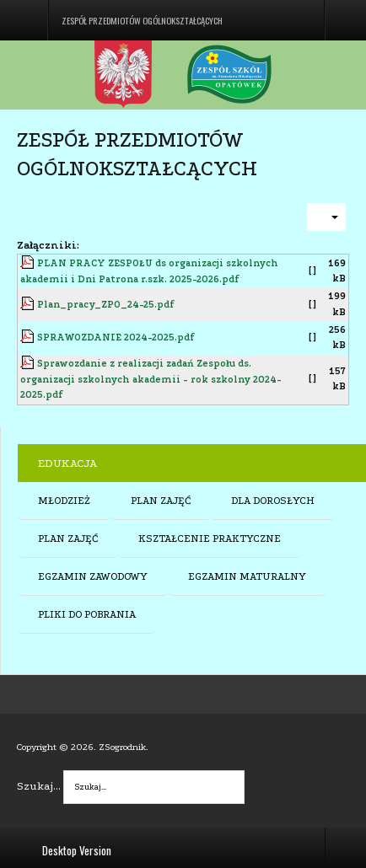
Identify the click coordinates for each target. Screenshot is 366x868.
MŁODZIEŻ (64, 501)
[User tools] (326, 217)
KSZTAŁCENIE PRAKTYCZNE (210, 538)
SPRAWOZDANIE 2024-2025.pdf (116, 338)
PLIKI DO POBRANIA (87, 614)
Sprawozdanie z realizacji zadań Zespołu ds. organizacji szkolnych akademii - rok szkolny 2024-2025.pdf (151, 379)
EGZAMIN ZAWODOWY (93, 576)
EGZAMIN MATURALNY (247, 576)
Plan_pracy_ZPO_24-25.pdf (106, 305)
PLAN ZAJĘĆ (161, 501)
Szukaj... (39, 786)
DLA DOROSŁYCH (273, 501)
